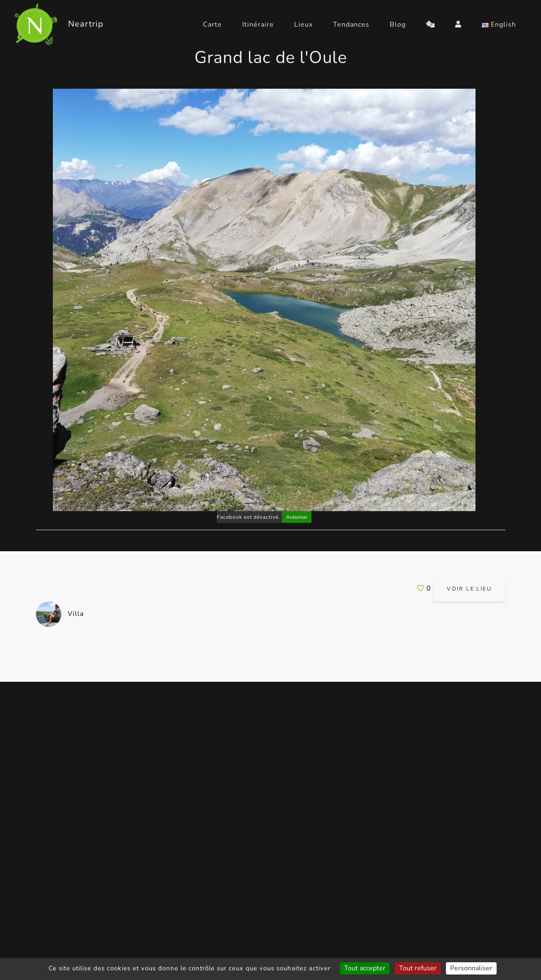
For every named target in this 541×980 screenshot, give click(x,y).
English (499, 24)
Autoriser (297, 517)
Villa (60, 614)
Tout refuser (418, 968)
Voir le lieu (469, 589)
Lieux (303, 24)
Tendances (351, 24)
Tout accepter (365, 968)
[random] (430, 24)
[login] (458, 24)
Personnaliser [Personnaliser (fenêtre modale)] (471, 968)
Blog (398, 24)
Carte (212, 24)
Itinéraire (258, 24)
